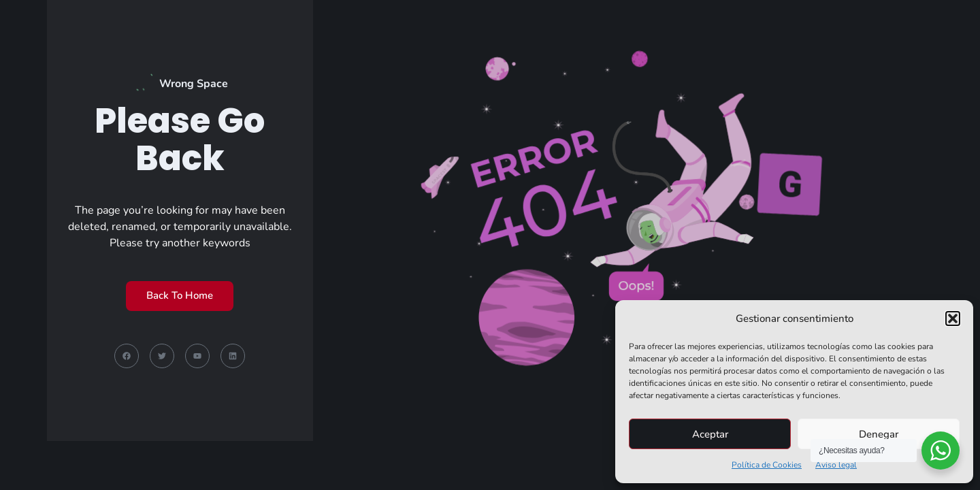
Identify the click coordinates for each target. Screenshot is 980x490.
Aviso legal (836, 465)
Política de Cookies (767, 465)
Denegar (879, 434)
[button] (953, 318)
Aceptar (710, 434)
